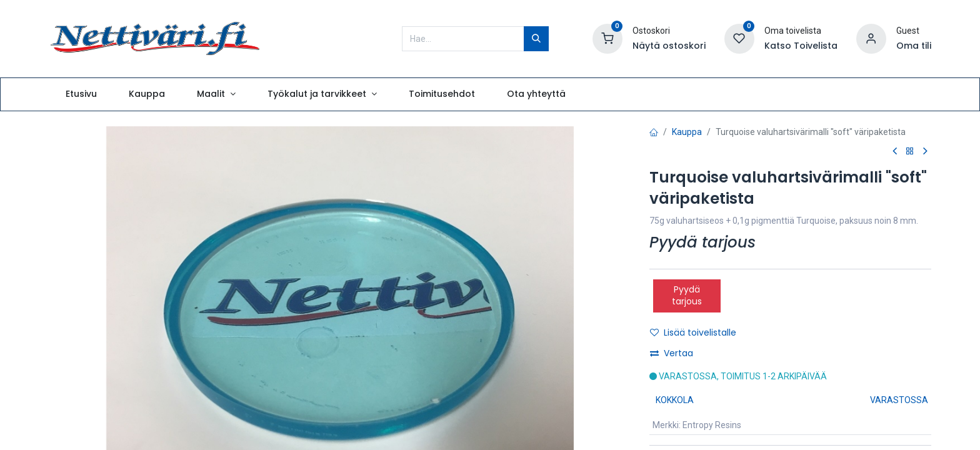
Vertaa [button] (672, 353)
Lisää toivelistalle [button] (693, 332)
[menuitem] (81, 94)
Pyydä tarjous (687, 296)
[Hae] (536, 39)
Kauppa (687, 132)
